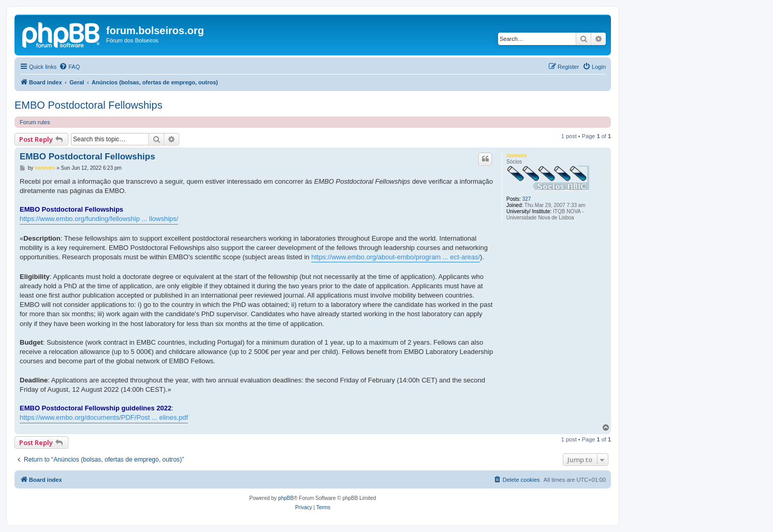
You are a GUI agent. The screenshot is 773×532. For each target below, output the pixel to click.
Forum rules (35, 122)
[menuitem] (69, 67)
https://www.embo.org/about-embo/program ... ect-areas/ (396, 257)
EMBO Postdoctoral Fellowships (89, 105)
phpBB (286, 498)
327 (527, 199)
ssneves (516, 156)
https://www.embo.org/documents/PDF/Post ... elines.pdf (104, 417)
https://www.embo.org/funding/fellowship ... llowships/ (99, 219)
